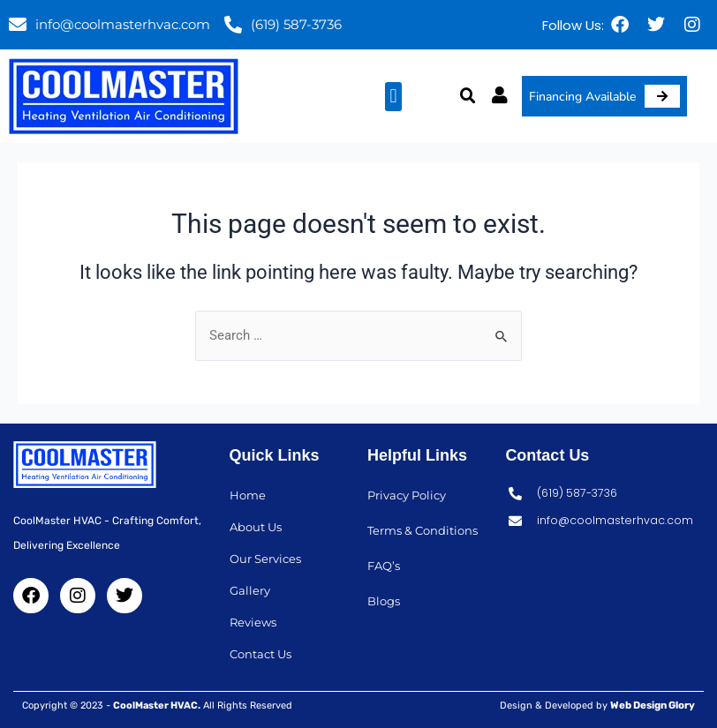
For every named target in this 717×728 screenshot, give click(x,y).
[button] (393, 97)
